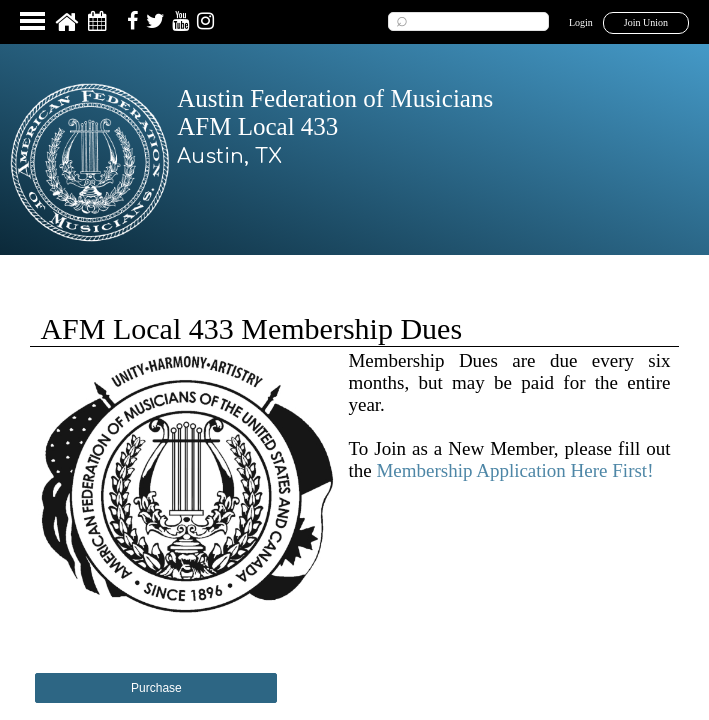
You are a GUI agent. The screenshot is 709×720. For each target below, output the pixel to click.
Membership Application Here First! (514, 470)
